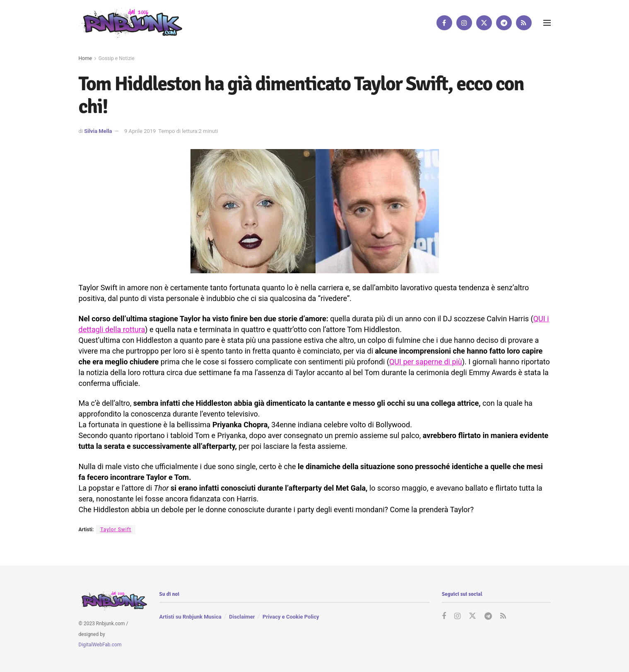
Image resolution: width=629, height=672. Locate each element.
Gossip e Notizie (117, 58)
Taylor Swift (116, 530)
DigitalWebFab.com (100, 645)
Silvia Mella (98, 131)
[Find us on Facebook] (444, 23)
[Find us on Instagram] (464, 23)
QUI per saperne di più (426, 362)
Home (85, 58)
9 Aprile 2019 (140, 131)
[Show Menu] (547, 23)
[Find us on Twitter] (484, 23)
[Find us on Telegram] (504, 23)
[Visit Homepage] (130, 23)
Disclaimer (242, 617)
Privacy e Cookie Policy (291, 617)
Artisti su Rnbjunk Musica (190, 617)
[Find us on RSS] (524, 23)
